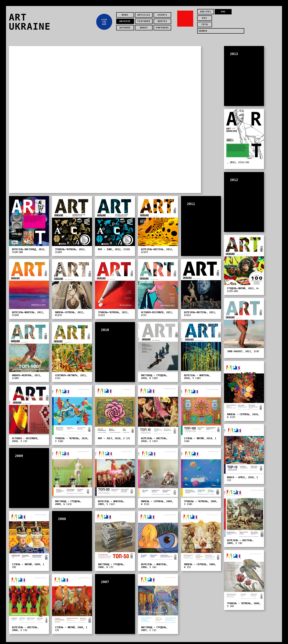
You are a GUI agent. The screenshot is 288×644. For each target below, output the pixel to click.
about (145, 26)
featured (145, 19)
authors (126, 26)
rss (237, 13)
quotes (163, 19)
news (126, 13)
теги (206, 19)
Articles (145, 13)
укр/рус (206, 13)
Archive (126, 19)
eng (221, 13)
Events (163, 13)
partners (163, 26)
